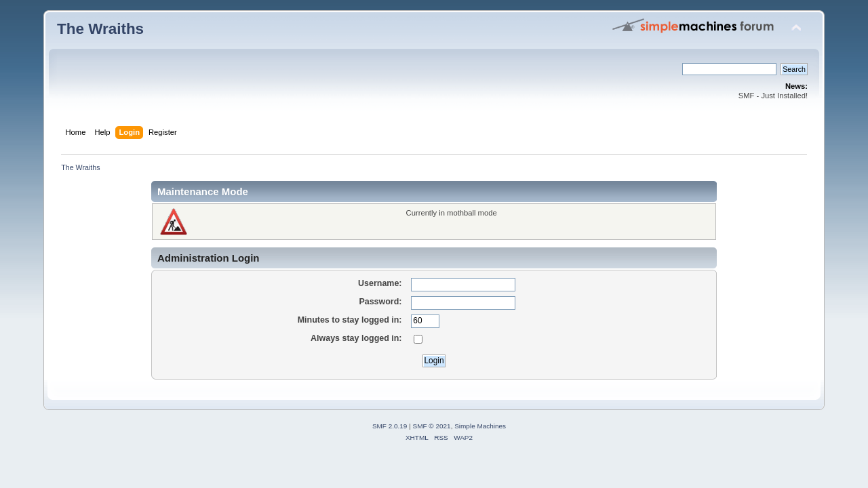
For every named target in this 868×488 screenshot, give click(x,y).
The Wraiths (100, 29)
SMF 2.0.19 (390, 426)
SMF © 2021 (432, 426)
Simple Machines (480, 426)
